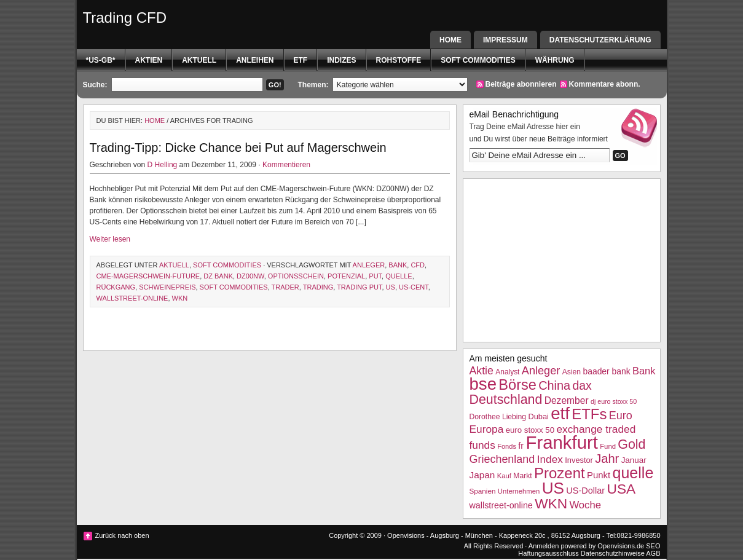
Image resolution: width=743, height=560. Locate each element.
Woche (585, 505)
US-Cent (414, 287)
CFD (418, 265)
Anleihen (255, 60)
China (554, 385)
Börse (517, 385)
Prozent (560, 473)
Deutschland (506, 400)
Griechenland (502, 459)
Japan (482, 475)
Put (375, 276)
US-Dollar (585, 491)
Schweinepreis (167, 287)
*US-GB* (101, 60)
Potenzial (346, 276)
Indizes (341, 60)
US (391, 287)
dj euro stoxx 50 (614, 401)
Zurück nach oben (122, 535)
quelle (399, 276)
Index (550, 459)
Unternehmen (519, 491)
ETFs (589, 414)
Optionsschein (296, 276)
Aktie (482, 371)
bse (483, 384)
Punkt (599, 475)
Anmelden (544, 546)
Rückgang (116, 287)
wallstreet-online (132, 298)
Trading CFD (125, 18)
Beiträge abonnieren (521, 84)
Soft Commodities (478, 60)
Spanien (483, 491)
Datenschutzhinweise (613, 553)
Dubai (538, 416)
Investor (579, 460)
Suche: (95, 85)
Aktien (149, 60)
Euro (621, 416)
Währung (555, 60)
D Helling (163, 165)
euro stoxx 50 (530, 430)
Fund (608, 446)
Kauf (504, 476)
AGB (653, 553)
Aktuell (199, 60)
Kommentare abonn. (605, 84)
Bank (398, 265)
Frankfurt (562, 442)
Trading (318, 287)
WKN (180, 298)
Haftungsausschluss (548, 553)
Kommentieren (286, 165)
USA (622, 489)
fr (521, 446)
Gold (631, 444)
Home (450, 40)
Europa (487, 429)
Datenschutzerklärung (600, 40)
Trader (285, 287)
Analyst (507, 372)
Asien (572, 372)
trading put (359, 287)
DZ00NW (250, 276)
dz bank (218, 276)
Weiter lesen (110, 239)
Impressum (505, 40)
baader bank (606, 371)
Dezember (567, 400)
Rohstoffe (399, 60)
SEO (653, 546)
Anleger (369, 265)
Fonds (507, 446)
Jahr (607, 459)
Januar (634, 460)
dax (582, 385)
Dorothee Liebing (498, 417)
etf (301, 60)
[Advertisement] (562, 259)
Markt (522, 476)
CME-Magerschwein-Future (148, 276)
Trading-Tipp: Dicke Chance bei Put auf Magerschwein (238, 148)
